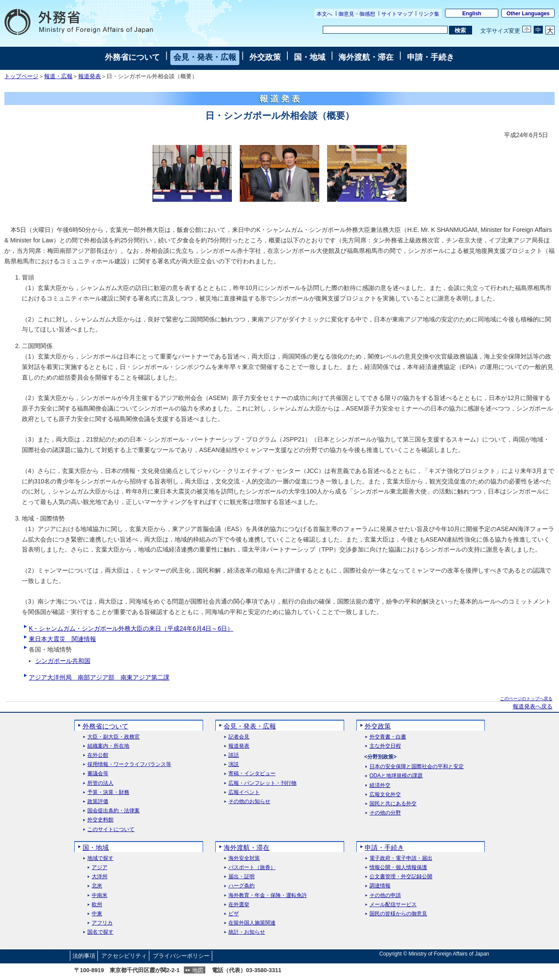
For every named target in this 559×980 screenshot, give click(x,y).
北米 (97, 886)
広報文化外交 (385, 795)
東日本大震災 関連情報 (62, 639)
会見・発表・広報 (205, 57)
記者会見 (239, 737)
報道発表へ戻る (533, 707)
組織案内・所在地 (108, 746)
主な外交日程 (385, 746)
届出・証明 (242, 877)
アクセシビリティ (124, 956)
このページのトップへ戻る (526, 699)
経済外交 (380, 785)
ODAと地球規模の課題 (396, 776)
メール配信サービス (393, 905)
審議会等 (98, 774)
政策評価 (98, 802)
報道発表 (90, 76)
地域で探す (100, 858)
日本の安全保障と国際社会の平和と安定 (417, 767)
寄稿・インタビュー (252, 774)
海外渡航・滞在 (366, 57)
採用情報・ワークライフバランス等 (129, 764)
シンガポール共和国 (63, 661)
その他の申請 (385, 895)
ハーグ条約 (242, 886)
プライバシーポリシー (181, 956)
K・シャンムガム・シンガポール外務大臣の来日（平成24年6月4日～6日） (131, 628)
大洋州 (100, 877)
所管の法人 (100, 783)
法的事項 (84, 956)
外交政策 (265, 57)
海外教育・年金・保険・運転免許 (268, 895)
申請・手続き (431, 57)
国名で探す (100, 932)
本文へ (324, 14)
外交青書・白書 (388, 737)
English (472, 14)
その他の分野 (385, 813)
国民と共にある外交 (393, 804)
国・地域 (310, 57)
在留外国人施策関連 (252, 923)
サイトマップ (397, 14)
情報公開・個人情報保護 (398, 868)
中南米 (100, 895)
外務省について (132, 57)
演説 (234, 764)
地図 (198, 970)
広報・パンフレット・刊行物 (262, 783)
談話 (234, 755)
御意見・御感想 (357, 14)
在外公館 (98, 755)
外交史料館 (100, 820)
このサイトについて (111, 830)
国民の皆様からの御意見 (398, 914)
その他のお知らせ (249, 802)
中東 (97, 914)
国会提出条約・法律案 (114, 811)
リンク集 (429, 14)
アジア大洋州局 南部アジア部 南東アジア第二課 (99, 677)
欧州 (97, 905)
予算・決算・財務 (108, 792)
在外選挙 (239, 905)
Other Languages (528, 14)
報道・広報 (58, 76)
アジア (100, 868)
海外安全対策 (244, 858)
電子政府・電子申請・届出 (401, 858)
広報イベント (244, 792)
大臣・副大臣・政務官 (114, 737)
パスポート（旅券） (252, 868)
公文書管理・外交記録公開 (401, 877)
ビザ (234, 914)
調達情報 (380, 886)
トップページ (21, 76)
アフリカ (102, 923)
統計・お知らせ (247, 932)
